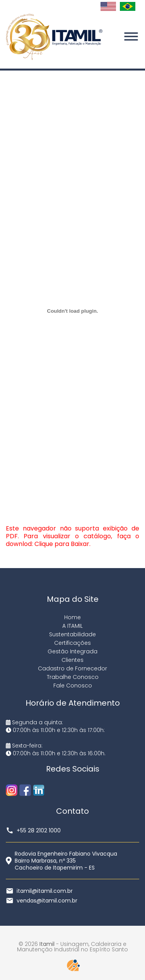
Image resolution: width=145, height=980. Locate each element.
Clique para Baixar (62, 544)
